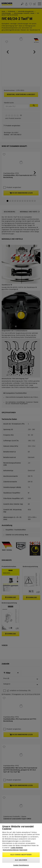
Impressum (23, 850)
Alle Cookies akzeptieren (21, 855)
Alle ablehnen (21, 860)
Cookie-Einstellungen (21, 865)
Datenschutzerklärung (11, 850)
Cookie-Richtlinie (17, 848)
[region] (21, 846)
